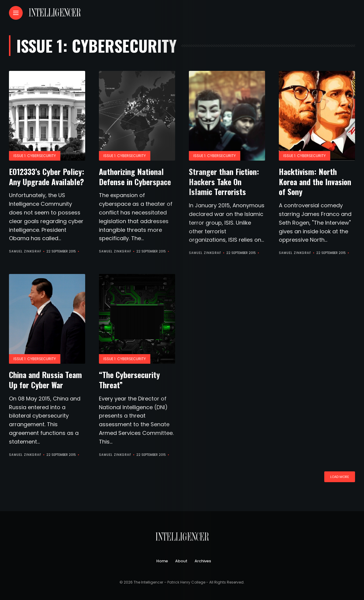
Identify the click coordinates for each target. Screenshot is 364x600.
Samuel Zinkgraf (25, 251)
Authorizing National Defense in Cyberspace (135, 177)
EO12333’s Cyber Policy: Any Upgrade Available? (47, 177)
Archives (203, 561)
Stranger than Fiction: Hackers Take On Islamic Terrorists (224, 182)
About (181, 561)
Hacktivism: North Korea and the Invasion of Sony (315, 182)
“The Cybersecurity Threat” (129, 380)
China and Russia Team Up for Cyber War (45, 380)
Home (162, 561)
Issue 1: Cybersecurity (35, 156)
